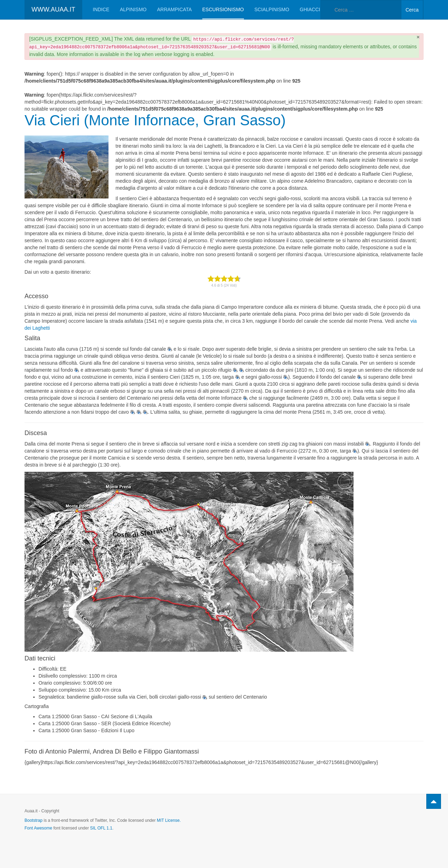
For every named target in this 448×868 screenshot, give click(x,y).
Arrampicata (174, 9)
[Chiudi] (418, 37)
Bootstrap (33, 820)
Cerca (412, 10)
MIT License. (169, 820)
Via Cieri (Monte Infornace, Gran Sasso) (155, 120)
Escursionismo (223, 9)
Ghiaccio (312, 9)
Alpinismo (133, 9)
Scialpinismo (272, 9)
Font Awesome (38, 828)
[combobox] (361, 10)
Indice (101, 9)
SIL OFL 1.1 (101, 828)
